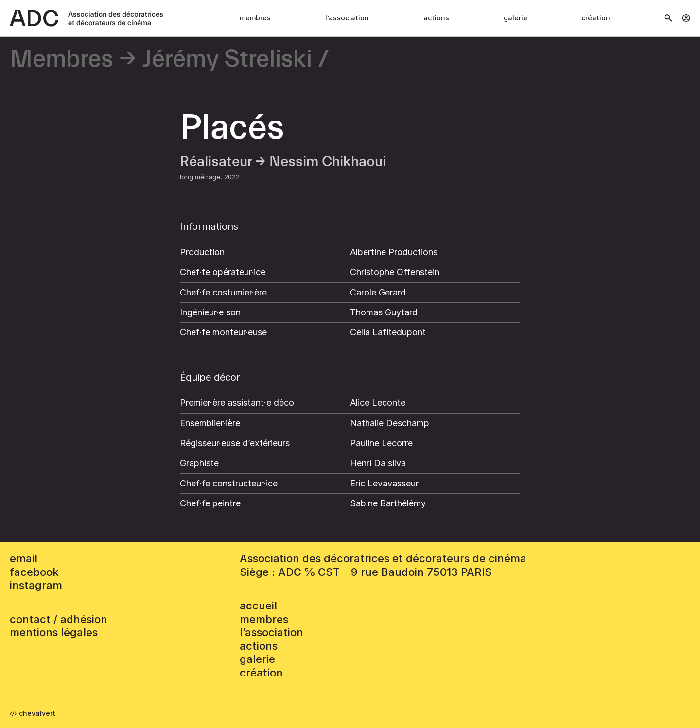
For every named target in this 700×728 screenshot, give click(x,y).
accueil (258, 606)
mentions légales (54, 632)
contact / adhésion (59, 619)
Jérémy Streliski (227, 60)
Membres (255, 18)
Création (596, 18)
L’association (347, 18)
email (24, 558)
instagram (36, 585)
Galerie (516, 18)
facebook (34, 572)
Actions (436, 18)
